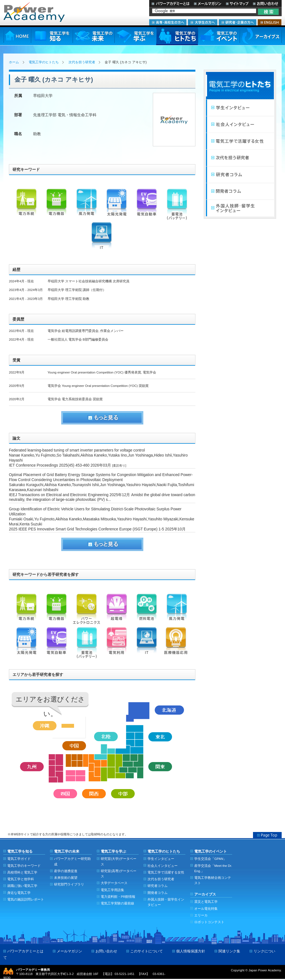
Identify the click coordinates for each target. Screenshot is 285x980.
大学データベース (114, 883)
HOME (17, 36)
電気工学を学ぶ (135, 36)
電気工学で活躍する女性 (240, 141)
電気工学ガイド (19, 859)
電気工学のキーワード (24, 866)
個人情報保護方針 (191, 951)
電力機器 (56, 206)
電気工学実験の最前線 (117, 903)
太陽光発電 (117, 206)
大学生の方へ (203, 22)
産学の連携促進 (66, 871)
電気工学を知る (52, 36)
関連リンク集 (229, 951)
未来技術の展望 (66, 878)
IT (102, 239)
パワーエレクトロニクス (87, 611)
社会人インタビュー (240, 125)
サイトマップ (237, 3)
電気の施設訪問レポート (26, 899)
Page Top (267, 835)
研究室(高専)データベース (119, 874)
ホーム (14, 62)
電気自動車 (147, 206)
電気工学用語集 (112, 890)
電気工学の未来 (94, 36)
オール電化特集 (206, 909)
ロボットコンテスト (209, 922)
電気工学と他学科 (21, 879)
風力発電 (87, 206)
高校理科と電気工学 (22, 872)
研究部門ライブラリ (69, 884)
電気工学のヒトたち (177, 36)
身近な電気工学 (19, 893)
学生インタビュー (240, 108)
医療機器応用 (177, 644)
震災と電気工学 (206, 902)
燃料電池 (147, 611)
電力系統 (26, 206)
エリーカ (201, 915)
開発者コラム (240, 191)
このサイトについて (147, 951)
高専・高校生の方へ (168, 22)
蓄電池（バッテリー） (177, 206)
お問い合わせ (266, 3)
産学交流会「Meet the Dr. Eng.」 (213, 868)
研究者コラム (240, 175)
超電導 (117, 611)
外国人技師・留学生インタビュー (240, 208)
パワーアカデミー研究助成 (72, 861)
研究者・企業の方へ (238, 22)
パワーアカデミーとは (170, 3)
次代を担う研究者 (82, 62)
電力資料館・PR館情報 (118, 897)
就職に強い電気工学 (22, 886)
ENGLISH (270, 22)
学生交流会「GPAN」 (210, 859)
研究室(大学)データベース (119, 861)
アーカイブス (261, 36)
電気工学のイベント (219, 36)
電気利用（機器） (117, 644)
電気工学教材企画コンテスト (213, 880)
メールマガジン (208, 3)
